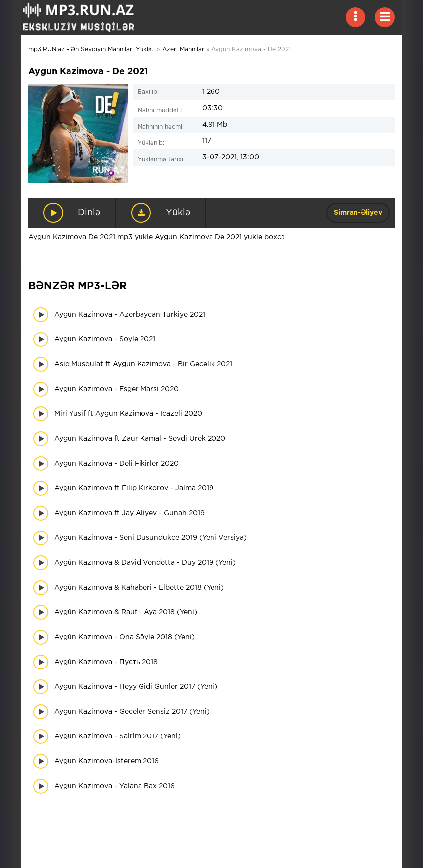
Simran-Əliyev (358, 213)
